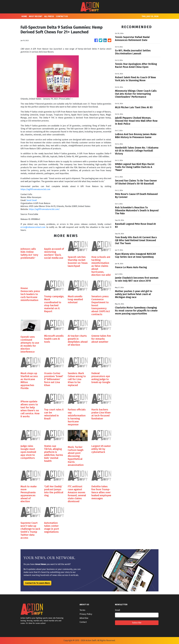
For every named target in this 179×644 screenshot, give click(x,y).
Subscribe (137, 623)
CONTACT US (62, 16)
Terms (82, 610)
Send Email (32, 200)
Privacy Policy (86, 614)
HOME (24, 16)
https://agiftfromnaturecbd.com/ (44, 209)
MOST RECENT (36, 16)
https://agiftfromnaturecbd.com (35, 189)
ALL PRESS (49, 16)
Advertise (84, 618)
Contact (83, 622)
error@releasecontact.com (33, 227)
